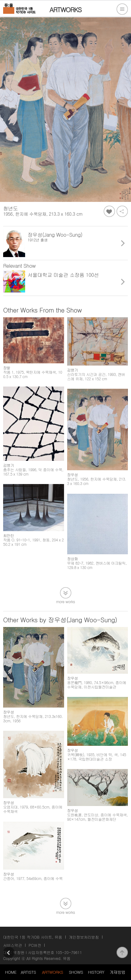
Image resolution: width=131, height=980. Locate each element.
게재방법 (117, 972)
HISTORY (96, 972)
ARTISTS (28, 972)
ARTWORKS (52, 972)
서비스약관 (13, 945)
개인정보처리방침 (84, 937)
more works (66, 601)
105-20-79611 (69, 952)
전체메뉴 (122, 9)
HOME (11, 972)
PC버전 (35, 945)
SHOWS (76, 972)
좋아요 (109, 211)
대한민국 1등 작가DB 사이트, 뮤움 (33, 937)
